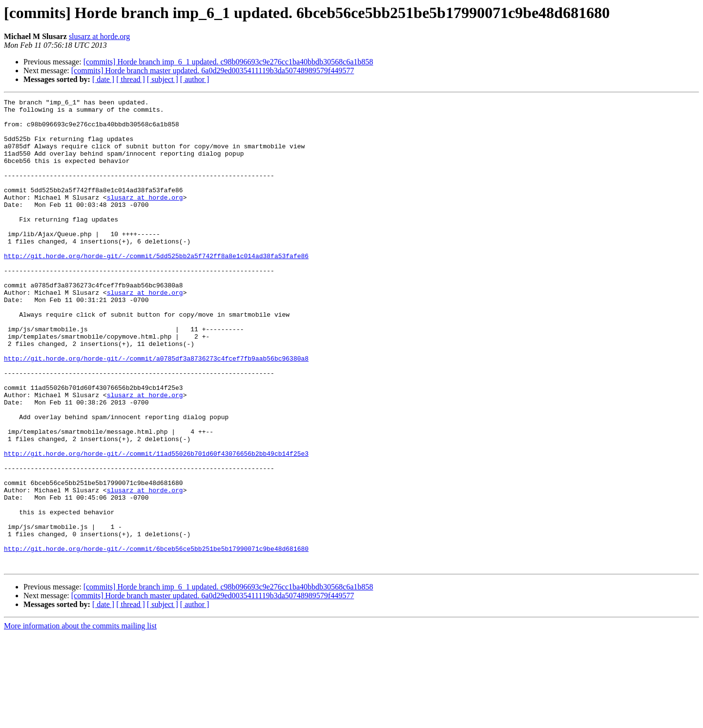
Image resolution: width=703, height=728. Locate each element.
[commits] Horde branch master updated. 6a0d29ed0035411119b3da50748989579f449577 (213, 71)
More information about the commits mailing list (80, 719)
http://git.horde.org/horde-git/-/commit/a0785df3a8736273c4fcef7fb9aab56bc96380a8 (156, 411)
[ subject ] (163, 79)
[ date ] (103, 79)
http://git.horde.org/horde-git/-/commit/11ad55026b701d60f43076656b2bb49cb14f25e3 (156, 525)
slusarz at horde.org (99, 36)
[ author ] (195, 79)
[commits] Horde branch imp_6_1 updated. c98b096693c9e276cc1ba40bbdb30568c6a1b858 (228, 62)
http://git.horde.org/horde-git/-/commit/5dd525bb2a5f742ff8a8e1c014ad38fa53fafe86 (156, 288)
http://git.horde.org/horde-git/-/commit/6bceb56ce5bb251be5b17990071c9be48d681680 (156, 639)
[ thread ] (131, 79)
